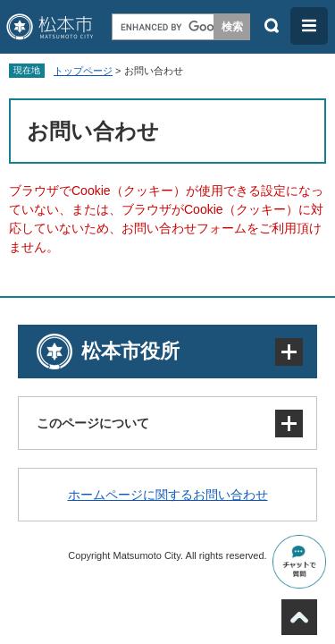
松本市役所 (130, 351)
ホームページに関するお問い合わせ (168, 495)
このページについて (93, 423)
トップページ (83, 71)
